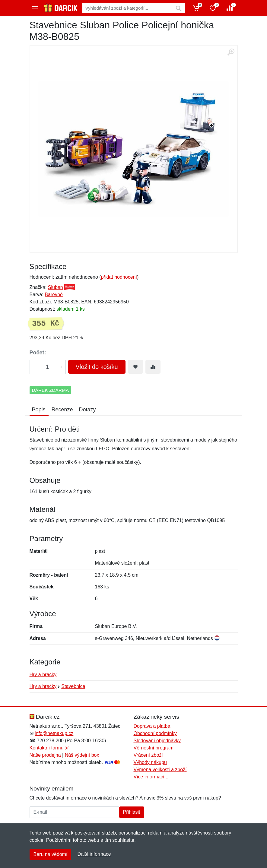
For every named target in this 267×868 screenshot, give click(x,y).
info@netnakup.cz (54, 733)
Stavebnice (73, 686)
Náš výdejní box (82, 755)
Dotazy (87, 410)
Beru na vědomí (51, 854)
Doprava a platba (152, 726)
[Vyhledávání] (127, 8)
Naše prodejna (45, 755)
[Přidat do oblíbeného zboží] (135, 367)
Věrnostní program (154, 748)
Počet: (38, 353)
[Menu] (35, 8)
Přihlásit (132, 812)
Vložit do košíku (97, 367)
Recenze (62, 410)
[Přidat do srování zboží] (153, 367)
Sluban (56, 287)
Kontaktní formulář (49, 748)
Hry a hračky (43, 675)
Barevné (54, 295)
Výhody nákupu (150, 762)
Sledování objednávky (157, 741)
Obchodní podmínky (155, 733)
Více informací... (151, 777)
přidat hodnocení (119, 277)
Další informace (94, 854)
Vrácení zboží (148, 755)
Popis (39, 410)
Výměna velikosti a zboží (160, 770)
